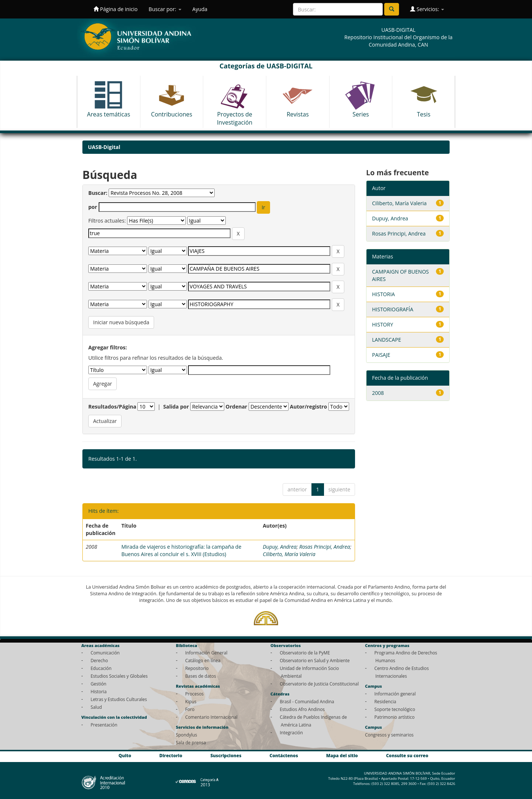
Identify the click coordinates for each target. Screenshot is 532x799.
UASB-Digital (104, 147)
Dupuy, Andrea (280, 547)
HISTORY (383, 324)
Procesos (194, 694)
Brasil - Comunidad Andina (307, 701)
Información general (395, 694)
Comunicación (105, 653)
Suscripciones (226, 756)
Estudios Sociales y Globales (119, 676)
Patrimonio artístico (394, 717)
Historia (98, 691)
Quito (125, 756)
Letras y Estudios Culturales (119, 699)
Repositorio (197, 668)
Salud (96, 707)
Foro (190, 709)
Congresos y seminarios (389, 735)
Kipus (191, 701)
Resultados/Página (112, 407)
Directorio (171, 756)
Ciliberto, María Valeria (289, 554)
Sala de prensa (191, 742)
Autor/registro (309, 407)
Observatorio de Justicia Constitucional (319, 684)
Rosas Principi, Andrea (325, 547)
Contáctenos (284, 756)
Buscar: (98, 193)
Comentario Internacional (211, 717)
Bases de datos (200, 676)
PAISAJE (381, 355)
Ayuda (200, 9)
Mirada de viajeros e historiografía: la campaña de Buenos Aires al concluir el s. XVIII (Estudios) (181, 550)
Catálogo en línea (203, 660)
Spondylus (186, 735)
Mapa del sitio (342, 756)
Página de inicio (115, 9)
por (93, 207)
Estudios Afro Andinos (302, 709)
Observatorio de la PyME (305, 653)
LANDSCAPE (386, 340)
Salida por (176, 407)
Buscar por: (165, 9)
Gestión (98, 684)
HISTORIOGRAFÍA (393, 309)
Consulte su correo (407, 756)
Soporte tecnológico (395, 709)
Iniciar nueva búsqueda (121, 322)
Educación (101, 668)
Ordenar (237, 407)
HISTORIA (383, 294)
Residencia (385, 701)
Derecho (99, 660)
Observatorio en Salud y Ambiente (315, 660)
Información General (206, 653)
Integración (291, 732)
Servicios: (427, 9)
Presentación (104, 725)
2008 (378, 393)
